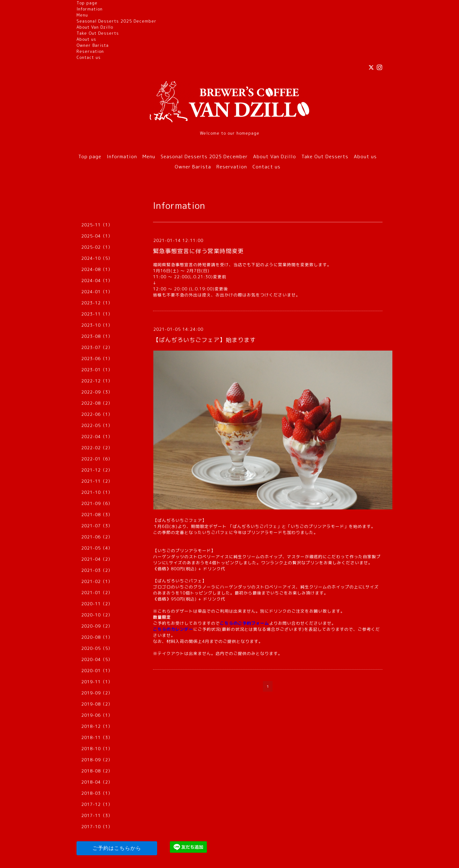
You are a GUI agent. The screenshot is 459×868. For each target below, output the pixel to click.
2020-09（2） (97, 626)
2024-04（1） (97, 281)
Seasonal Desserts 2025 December (117, 21)
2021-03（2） (97, 570)
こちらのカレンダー (173, 629)
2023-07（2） (97, 347)
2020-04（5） (97, 659)
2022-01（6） (97, 459)
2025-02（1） (97, 247)
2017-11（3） (97, 815)
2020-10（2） (97, 615)
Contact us (89, 57)
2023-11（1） (97, 314)
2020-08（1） (97, 637)
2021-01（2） (97, 593)
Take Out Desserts (98, 33)
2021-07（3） (97, 526)
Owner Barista (93, 45)
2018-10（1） (97, 749)
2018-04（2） (97, 782)
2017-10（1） (97, 827)
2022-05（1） (97, 425)
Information (90, 9)
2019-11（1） (97, 682)
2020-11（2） (97, 604)
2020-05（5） (97, 648)
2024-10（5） (97, 258)
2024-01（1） (97, 292)
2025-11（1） (97, 225)
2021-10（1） (97, 492)
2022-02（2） (97, 448)
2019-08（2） (97, 704)
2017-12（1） (97, 804)
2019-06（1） (97, 715)
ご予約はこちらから (117, 848)
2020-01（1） (97, 671)
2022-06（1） (97, 414)
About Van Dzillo (95, 27)
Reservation (90, 51)
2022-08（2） (97, 403)
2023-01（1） (97, 370)
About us (86, 39)
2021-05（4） (97, 548)
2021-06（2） (97, 537)
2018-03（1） (97, 793)
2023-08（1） (97, 336)
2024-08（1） (97, 269)
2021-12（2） (97, 470)
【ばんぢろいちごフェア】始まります (204, 340)
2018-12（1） (97, 726)
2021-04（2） (97, 559)
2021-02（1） (97, 581)
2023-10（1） (97, 325)
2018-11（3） (97, 737)
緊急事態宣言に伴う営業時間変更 (198, 251)
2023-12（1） (97, 303)
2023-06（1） (97, 359)
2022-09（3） (97, 392)
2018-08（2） (97, 771)
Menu (82, 15)
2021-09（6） (97, 503)
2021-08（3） (97, 515)
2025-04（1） (97, 236)
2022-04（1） (97, 437)
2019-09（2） (97, 693)
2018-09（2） (97, 760)
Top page (87, 3)
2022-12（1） (97, 381)
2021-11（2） (97, 481)
